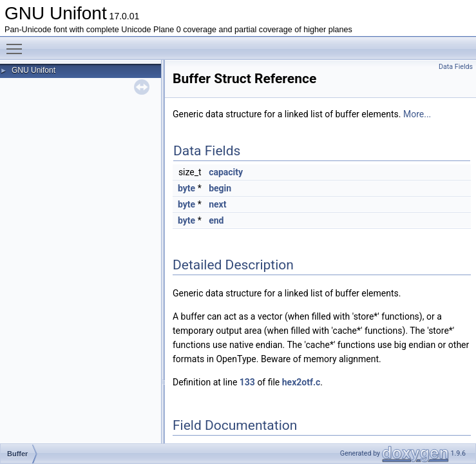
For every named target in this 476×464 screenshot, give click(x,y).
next (217, 204)
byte (186, 188)
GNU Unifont (33, 70)
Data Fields (456, 67)
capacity (226, 172)
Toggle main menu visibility (17, 43)
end (216, 220)
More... (417, 114)
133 (247, 382)
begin (220, 188)
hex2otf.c (301, 382)
